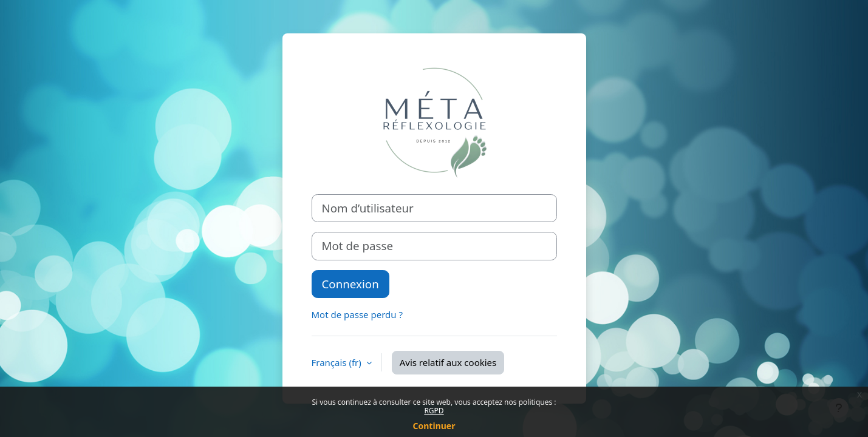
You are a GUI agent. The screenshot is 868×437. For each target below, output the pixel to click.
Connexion (350, 284)
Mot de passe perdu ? (357, 314)
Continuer (434, 426)
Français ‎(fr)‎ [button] (338, 362)
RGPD (434, 411)
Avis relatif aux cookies (448, 362)
